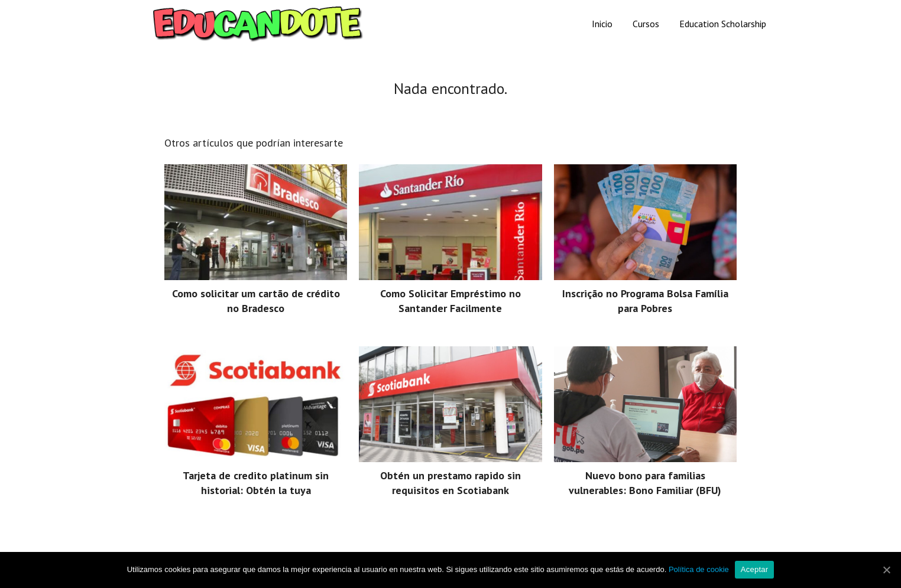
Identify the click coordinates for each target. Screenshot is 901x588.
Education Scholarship (723, 24)
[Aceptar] (886, 570)
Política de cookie (699, 569)
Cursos (646, 24)
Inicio (602, 24)
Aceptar (755, 569)
